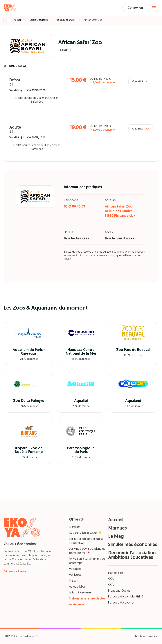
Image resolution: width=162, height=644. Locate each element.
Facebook (140, 636)
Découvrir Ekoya (15, 572)
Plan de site (116, 573)
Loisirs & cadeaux (39, 20)
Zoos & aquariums (66, 20)
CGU (111, 579)
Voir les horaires (76, 239)
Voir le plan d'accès (120, 239)
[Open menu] (154, 8)
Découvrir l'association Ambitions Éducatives (132, 556)
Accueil (17, 20)
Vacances (75, 569)
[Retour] (7, 20)
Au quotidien (77, 587)
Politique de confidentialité (126, 597)
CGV (111, 585)
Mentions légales (119, 591)
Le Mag (116, 537)
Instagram (153, 636)
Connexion (135, 8)
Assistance (77, 605)
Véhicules (75, 575)
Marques (75, 527)
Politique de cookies (121, 603)
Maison (74, 581)
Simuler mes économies (133, 545)
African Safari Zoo (93, 20)
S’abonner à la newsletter (87, 599)
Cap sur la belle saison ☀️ (85, 533)
